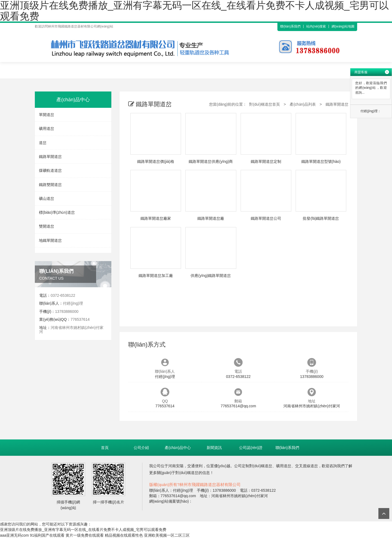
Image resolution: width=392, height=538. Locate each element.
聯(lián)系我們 (290, 26)
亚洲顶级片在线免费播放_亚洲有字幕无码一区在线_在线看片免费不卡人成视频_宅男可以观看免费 (83, 530)
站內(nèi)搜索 (316, 26)
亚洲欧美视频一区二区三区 (167, 535)
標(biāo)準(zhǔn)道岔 (57, 212)
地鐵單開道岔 (50, 240)
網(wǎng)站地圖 (343, 26)
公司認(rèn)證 (251, 448)
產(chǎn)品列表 (303, 104)
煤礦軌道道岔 (50, 170)
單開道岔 (47, 115)
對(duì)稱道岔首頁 (264, 104)
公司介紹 (141, 448)
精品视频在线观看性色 (124, 535)
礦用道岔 (47, 129)
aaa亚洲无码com (14, 535)
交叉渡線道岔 (307, 466)
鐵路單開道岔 (50, 157)
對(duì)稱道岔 (261, 466)
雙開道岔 (47, 226)
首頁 (105, 448)
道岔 (43, 143)
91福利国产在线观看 (47, 535)
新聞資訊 (214, 448)
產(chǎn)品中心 (178, 448)
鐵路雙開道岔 (50, 185)
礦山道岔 (47, 198)
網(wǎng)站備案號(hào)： (171, 501)
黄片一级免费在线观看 (85, 535)
